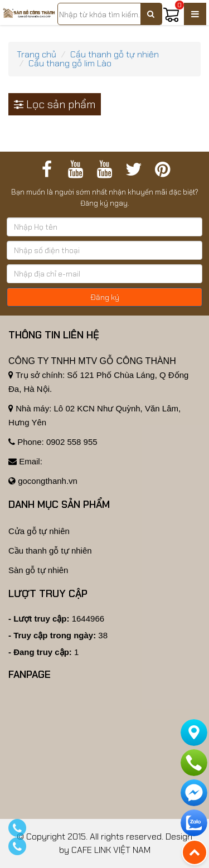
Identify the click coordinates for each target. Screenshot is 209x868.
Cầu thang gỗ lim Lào (70, 63)
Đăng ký (105, 297)
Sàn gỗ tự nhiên (38, 570)
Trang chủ (37, 54)
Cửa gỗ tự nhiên (39, 531)
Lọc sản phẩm (55, 104)
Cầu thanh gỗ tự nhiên (115, 54)
